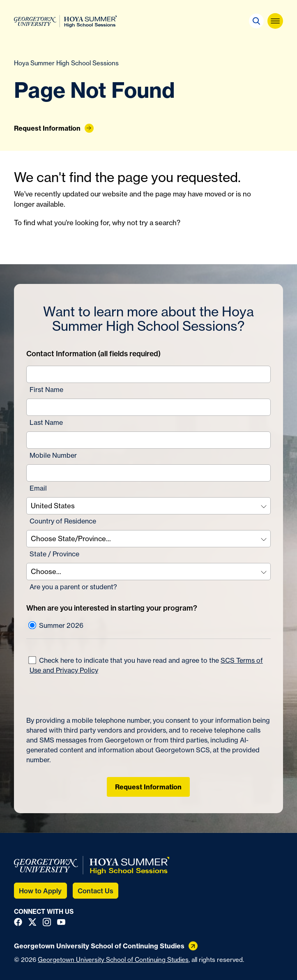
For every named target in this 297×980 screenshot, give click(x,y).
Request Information (148, 787)
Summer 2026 (56, 625)
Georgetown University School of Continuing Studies (113, 960)
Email (38, 488)
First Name (46, 390)
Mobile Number (53, 455)
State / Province (54, 554)
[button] (256, 21)
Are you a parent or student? (73, 587)
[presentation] (89, 695)
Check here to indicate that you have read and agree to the (146, 665)
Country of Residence (63, 521)
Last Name (46, 422)
